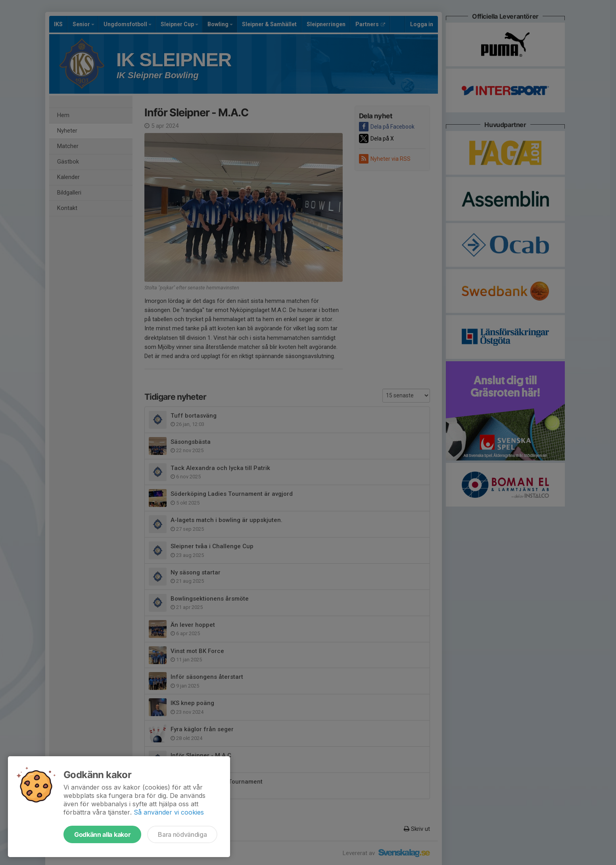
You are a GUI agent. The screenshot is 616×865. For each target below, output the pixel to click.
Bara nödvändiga (182, 834)
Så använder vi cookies (169, 812)
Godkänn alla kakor (102, 834)
